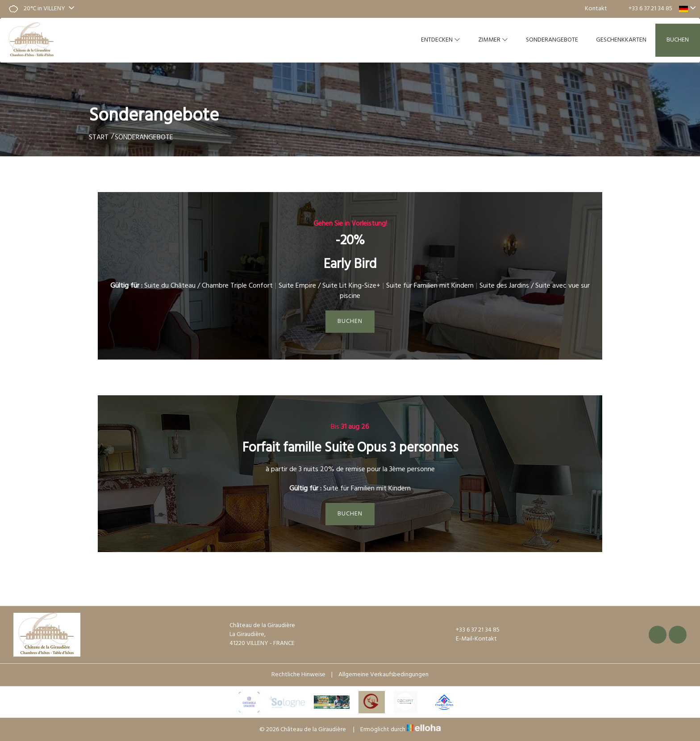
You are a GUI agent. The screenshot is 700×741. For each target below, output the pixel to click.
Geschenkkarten (621, 40)
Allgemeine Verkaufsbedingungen (383, 675)
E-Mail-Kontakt (471, 639)
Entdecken (441, 40)
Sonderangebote (552, 40)
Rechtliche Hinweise (298, 675)
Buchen (678, 40)
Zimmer (493, 40)
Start (99, 138)
